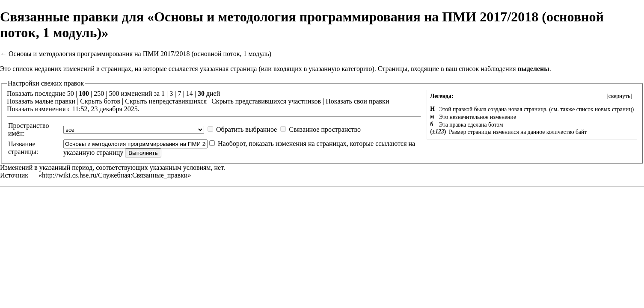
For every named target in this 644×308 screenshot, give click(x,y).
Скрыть (91, 101)
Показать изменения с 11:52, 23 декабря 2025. (73, 109)
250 (99, 93)
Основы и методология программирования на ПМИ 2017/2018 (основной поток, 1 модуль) (140, 54)
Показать (20, 101)
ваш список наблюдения (481, 69)
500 (114, 93)
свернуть (619, 96)
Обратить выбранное (246, 129)
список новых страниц (604, 109)
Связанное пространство (325, 129)
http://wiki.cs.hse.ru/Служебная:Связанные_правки (115, 175)
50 (71, 93)
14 (190, 93)
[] (619, 96)
